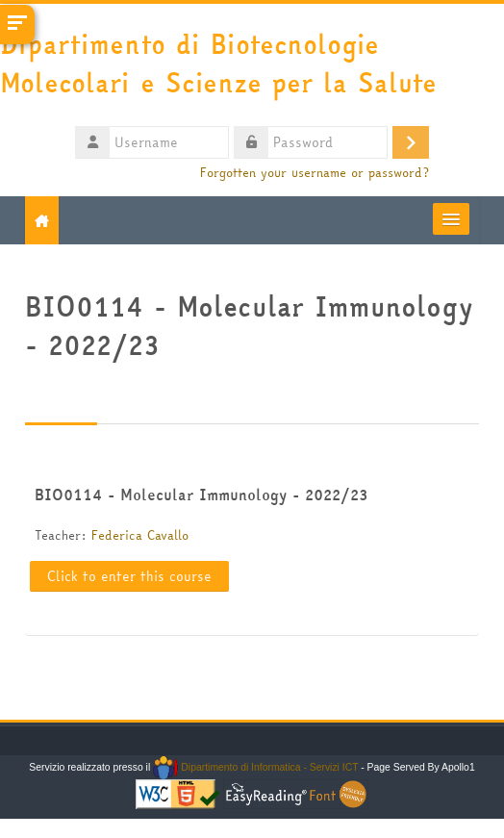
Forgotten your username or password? (315, 173)
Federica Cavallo (140, 535)
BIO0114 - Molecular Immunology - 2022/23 (201, 495)
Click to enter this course (129, 576)
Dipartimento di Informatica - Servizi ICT (255, 767)
